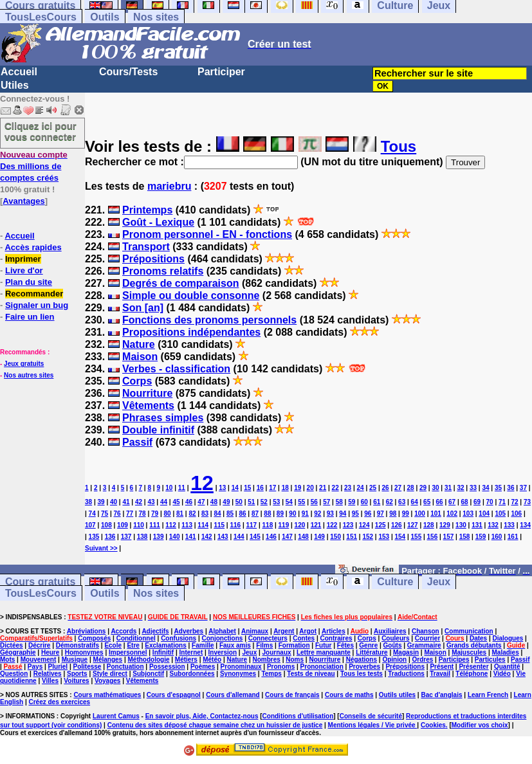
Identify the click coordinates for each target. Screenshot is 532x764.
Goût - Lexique (158, 222)
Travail (440, 674)
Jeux (439, 582)
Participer (221, 72)
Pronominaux (241, 667)
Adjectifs (155, 631)
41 (126, 502)
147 (287, 537)
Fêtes (345, 645)
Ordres (423, 659)
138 (142, 537)
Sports (77, 674)
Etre (133, 645)
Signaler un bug (37, 305)
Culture (395, 582)
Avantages (23, 201)
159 (481, 537)
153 (384, 537)
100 (420, 514)
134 (525, 525)
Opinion (394, 659)
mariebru (169, 186)
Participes (454, 659)
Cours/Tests (128, 72)
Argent (284, 631)
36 (510, 488)
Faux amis (235, 645)
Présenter (473, 667)
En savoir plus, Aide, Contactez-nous (202, 716)
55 (301, 502)
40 (114, 502)
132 (493, 525)
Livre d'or (24, 270)
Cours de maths (349, 695)
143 (223, 537)
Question (14, 674)
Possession (167, 667)
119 (284, 525)
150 (335, 537)
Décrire (39, 645)
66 (440, 502)
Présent (442, 667)
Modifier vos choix (480, 725)
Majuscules (469, 652)
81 (180, 514)
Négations (362, 659)
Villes (50, 681)
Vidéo (502, 674)
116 (235, 525)
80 (167, 514)
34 (485, 488)
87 (255, 514)
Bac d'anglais (441, 695)
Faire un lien (30, 317)
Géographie (18, 652)
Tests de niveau (311, 674)
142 (207, 537)
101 (436, 514)
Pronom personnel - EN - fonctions (207, 234)
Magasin (406, 652)
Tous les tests (362, 674)
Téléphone (472, 674)
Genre (368, 645)
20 (310, 488)
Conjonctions (222, 638)
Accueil (19, 72)
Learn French (488, 695)
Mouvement (39, 659)
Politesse (87, 667)
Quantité (507, 667)
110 (139, 525)
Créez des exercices (59, 702)
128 (429, 525)
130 (461, 525)
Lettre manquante (324, 652)
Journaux (277, 652)
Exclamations (165, 645)
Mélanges (108, 659)
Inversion (223, 652)
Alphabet (222, 631)
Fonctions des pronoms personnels (209, 320)
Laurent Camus (116, 716)
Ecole (113, 645)
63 (402, 502)
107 (90, 525)
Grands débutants (474, 645)
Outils (105, 17)
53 (276, 502)
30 (435, 488)
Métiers (186, 659)
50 (239, 502)
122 (332, 525)
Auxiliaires (390, 631)
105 (500, 514)
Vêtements (148, 405)
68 (465, 502)
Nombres (267, 659)
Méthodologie (148, 659)
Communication (469, 631)
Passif (137, 442)
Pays (35, 667)
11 (182, 488)
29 (423, 488)
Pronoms (281, 667)
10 (169, 488)
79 (155, 514)
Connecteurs (268, 638)
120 (300, 525)
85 (230, 514)
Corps (137, 381)
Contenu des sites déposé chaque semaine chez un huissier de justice (215, 725)
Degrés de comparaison (180, 283)
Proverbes (364, 667)
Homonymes (84, 652)
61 (377, 502)
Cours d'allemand (233, 695)
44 (164, 502)
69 (477, 502)
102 (452, 514)
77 (130, 514)
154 (400, 537)
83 (205, 514)
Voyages (107, 681)
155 (417, 537)
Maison (140, 357)
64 (415, 502)
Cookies (433, 725)
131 (477, 525)
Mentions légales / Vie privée (373, 725)
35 (498, 488)
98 (393, 514)
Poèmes (203, 667)
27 (398, 488)
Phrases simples (163, 418)
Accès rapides (33, 247)
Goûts (393, 645)
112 (171, 525)
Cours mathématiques (107, 695)
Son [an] (143, 308)
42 (139, 502)
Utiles (15, 85)
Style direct (110, 674)
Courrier (427, 638)
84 (217, 514)
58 (339, 502)
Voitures (76, 681)
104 (484, 514)
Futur (324, 645)
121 (316, 525)
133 (509, 525)
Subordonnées (192, 674)
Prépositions (153, 259)
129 (445, 525)
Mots (7, 659)
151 (352, 537)
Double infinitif (158, 430)
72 (514, 502)
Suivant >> (101, 548)
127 (413, 525)
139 (159, 537)
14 (235, 488)
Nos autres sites (29, 375)
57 (326, 502)
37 (523, 488)
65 (427, 502)
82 (192, 514)
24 (361, 488)
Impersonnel (128, 652)
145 (255, 537)
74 (92, 514)
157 (449, 537)
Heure (50, 652)
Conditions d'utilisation (298, 716)
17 (272, 488)
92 (317, 514)
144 (239, 537)
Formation (294, 645)
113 (187, 525)
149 (319, 537)
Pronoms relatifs (163, 271)
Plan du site (29, 282)
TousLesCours (41, 17)
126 (397, 525)
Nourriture (147, 393)
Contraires (336, 638)
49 (226, 502)
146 (271, 537)
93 (330, 514)
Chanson (426, 631)
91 (305, 514)
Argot (308, 631)
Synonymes (238, 674)
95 (355, 514)
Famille (203, 645)
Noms (295, 659)
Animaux (255, 631)
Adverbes (189, 631)
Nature (139, 344)
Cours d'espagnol (174, 695)
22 (335, 488)
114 (203, 525)
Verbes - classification (176, 369)
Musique (75, 659)
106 (516, 514)
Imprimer (23, 259)
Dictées (12, 645)
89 (280, 514)
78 (142, 514)
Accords (124, 631)
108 (106, 525)
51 (251, 502)
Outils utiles (397, 695)
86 (242, 514)
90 (292, 514)
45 (176, 502)
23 (348, 488)
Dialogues (508, 638)
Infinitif (163, 652)
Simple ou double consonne (191, 296)
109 (123, 525)
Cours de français (292, 695)
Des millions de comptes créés (34, 166)
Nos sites (156, 17)
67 (452, 502)
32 (460, 488)
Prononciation (322, 667)
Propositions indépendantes (191, 332)
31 (448, 488)
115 (219, 525)
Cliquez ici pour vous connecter (41, 131)
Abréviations (87, 631)
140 (175, 537)
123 (348, 525)
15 (247, 488)
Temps (271, 674)
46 (189, 502)
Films (264, 645)
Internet (191, 652)
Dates (478, 638)
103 (468, 514)
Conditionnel (136, 638)
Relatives (48, 674)
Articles (334, 631)
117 (251, 525)
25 (373, 488)
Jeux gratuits (24, 364)
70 (490, 502)
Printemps (147, 210)
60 (364, 502)
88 (267, 514)
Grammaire (424, 645)
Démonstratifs (78, 645)
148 (303, 537)
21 (323, 488)
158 (465, 537)
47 (201, 502)
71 (502, 502)
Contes (304, 638)
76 (117, 514)
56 (314, 502)
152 (368, 537)
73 (527, 502)
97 (381, 514)
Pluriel (58, 667)
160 (497, 537)
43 (151, 502)
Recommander (34, 294)
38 (88, 502)
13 (222, 488)
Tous (399, 146)
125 (381, 525)
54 (289, 502)
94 (343, 514)
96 (368, 514)
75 (105, 514)
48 (214, 502)
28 (410, 488)
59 (352, 502)
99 (406, 514)
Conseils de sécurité (371, 716)
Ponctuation (125, 667)
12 (202, 483)
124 (364, 525)
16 (260, 488)
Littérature (371, 652)
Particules (490, 659)
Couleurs (395, 638)
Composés (94, 638)
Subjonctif (148, 674)
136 (110, 537)
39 (101, 502)
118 (268, 525)
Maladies (505, 652)
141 (191, 537)
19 (298, 488)
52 (264, 502)
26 (386, 488)
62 (390, 502)
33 (473, 488)
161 (513, 537)
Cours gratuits (40, 582)
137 (126, 537)
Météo (212, 659)
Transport (146, 247)
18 (285, 488)
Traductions (406, 674)
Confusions (179, 638)
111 (155, 525)
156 (433, 537)
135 (94, 537)
